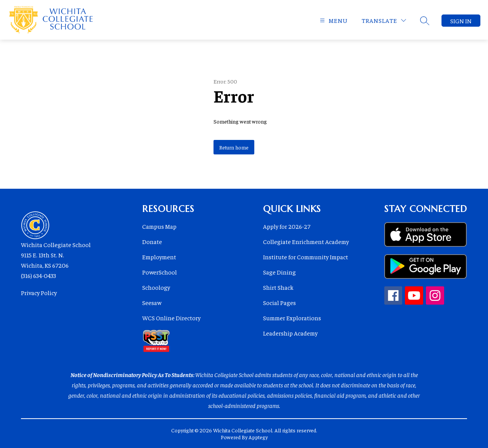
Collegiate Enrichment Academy (306, 241)
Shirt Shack (278, 287)
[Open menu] (333, 20)
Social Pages (279, 302)
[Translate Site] (384, 20)
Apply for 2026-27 (287, 226)
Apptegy (258, 437)
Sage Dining (279, 272)
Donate (152, 241)
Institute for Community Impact (306, 257)
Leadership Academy (290, 333)
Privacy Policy (39, 292)
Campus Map (159, 226)
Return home (234, 147)
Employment (159, 257)
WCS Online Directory (171, 318)
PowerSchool (160, 272)
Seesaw (152, 302)
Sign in (461, 21)
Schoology (156, 287)
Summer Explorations (292, 318)
